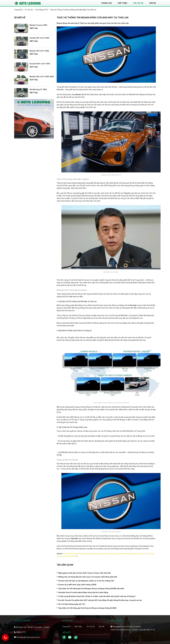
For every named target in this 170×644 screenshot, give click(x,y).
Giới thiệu (78, 627)
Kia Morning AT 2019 (38, 89)
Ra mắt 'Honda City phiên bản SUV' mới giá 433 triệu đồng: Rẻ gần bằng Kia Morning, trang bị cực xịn (100, 600)
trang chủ (106, 3)
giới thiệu (122, 3)
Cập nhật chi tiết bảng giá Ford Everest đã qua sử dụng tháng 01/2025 (87, 608)
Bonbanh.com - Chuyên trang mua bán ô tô (137, 630)
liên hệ (152, 3)
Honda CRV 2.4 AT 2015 (39, 38)
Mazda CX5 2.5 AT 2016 (39, 51)
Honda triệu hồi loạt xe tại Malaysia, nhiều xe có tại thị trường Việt (86, 581)
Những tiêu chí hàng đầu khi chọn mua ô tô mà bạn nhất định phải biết (88, 577)
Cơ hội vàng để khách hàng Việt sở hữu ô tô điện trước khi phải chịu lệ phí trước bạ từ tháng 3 (97, 596)
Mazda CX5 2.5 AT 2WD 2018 (41, 77)
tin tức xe (138, 3)
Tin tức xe (91, 627)
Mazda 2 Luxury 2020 (38, 25)
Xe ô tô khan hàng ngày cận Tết (72, 604)
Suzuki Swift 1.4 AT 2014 (40, 64)
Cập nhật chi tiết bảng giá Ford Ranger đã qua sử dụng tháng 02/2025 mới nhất (91, 589)
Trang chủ (66, 627)
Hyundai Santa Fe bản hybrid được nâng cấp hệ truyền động (83, 592)
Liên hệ (101, 627)
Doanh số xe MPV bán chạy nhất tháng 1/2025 (77, 585)
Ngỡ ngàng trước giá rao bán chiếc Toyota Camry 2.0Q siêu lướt (85, 573)
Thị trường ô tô (42, 10)
